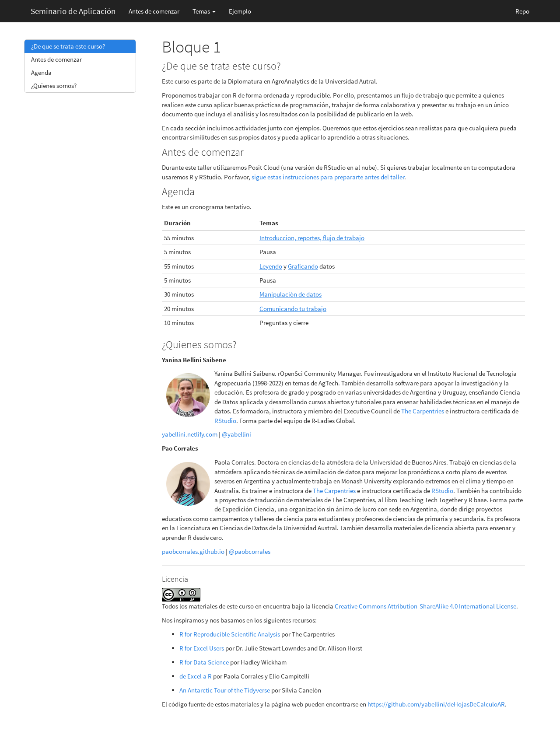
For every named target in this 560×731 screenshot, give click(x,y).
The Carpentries (423, 411)
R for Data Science (204, 662)
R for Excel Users (202, 648)
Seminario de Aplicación (73, 11)
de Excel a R (196, 676)
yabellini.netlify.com (190, 434)
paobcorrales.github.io (193, 551)
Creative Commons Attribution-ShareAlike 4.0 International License (425, 606)
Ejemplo (240, 11)
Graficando (303, 266)
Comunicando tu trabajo (293, 309)
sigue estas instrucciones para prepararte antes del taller (328, 177)
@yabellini (236, 434)
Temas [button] (204, 11)
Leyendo (271, 266)
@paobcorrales (250, 551)
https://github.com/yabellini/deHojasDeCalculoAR (436, 704)
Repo (522, 11)
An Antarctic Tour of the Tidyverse (225, 690)
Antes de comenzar (154, 11)
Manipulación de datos (290, 294)
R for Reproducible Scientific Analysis (230, 634)
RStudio (225, 421)
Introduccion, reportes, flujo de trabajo (312, 238)
